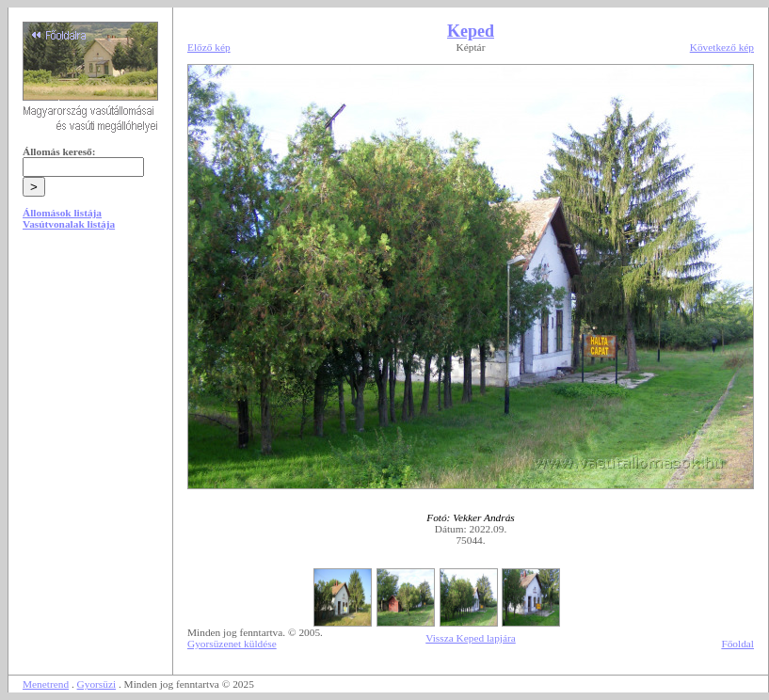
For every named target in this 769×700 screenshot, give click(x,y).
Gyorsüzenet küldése (232, 644)
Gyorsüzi (97, 684)
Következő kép (722, 47)
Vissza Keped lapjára (471, 638)
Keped (471, 31)
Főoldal (737, 644)
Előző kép (209, 47)
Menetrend (46, 684)
